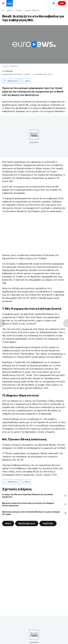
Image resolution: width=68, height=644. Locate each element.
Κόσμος (19, 10)
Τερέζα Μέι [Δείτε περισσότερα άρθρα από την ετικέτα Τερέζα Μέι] (48, 523)
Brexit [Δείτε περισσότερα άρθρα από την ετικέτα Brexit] (8, 523)
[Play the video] (34, 44)
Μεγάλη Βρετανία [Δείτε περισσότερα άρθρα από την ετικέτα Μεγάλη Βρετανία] (27, 523)
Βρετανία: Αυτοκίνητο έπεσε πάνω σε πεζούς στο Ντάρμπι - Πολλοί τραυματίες (29, 504)
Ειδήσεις (10, 10)
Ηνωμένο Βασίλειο (32, 10)
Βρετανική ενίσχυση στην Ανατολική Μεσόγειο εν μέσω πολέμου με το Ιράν (31, 513)
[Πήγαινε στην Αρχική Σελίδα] (10, 3)
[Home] (3, 10)
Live (62, 3)
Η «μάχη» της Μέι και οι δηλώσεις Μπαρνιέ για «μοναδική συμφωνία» (28, 496)
